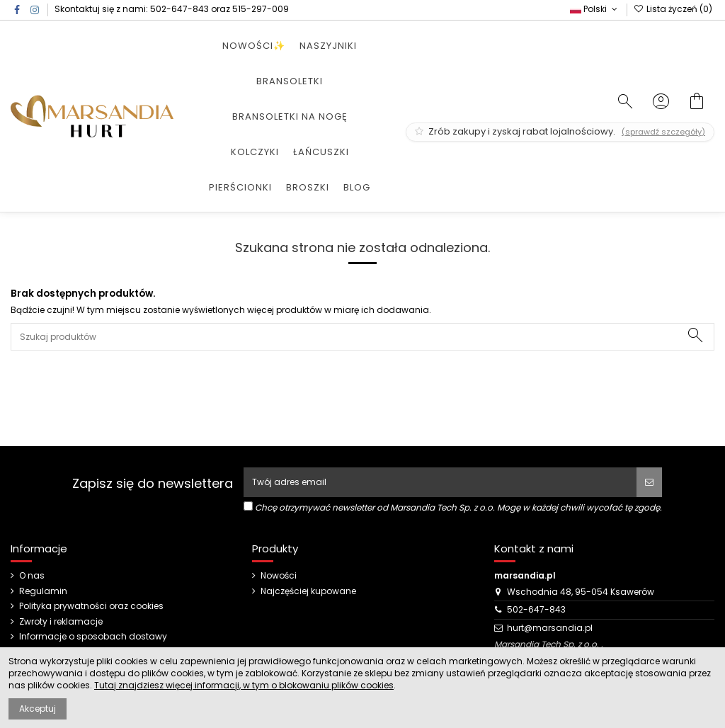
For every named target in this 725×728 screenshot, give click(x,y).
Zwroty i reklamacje (61, 622)
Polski (595, 9)
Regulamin (43, 591)
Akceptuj (38, 709)
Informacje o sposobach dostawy (93, 637)
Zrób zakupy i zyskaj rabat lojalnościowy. (560, 131)
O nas (32, 576)
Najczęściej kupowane (308, 591)
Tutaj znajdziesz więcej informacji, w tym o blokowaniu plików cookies (244, 685)
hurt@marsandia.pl (550, 628)
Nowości (279, 576)
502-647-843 (179, 9)
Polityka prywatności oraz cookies (91, 606)
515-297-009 (261, 9)
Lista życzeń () (673, 9)
